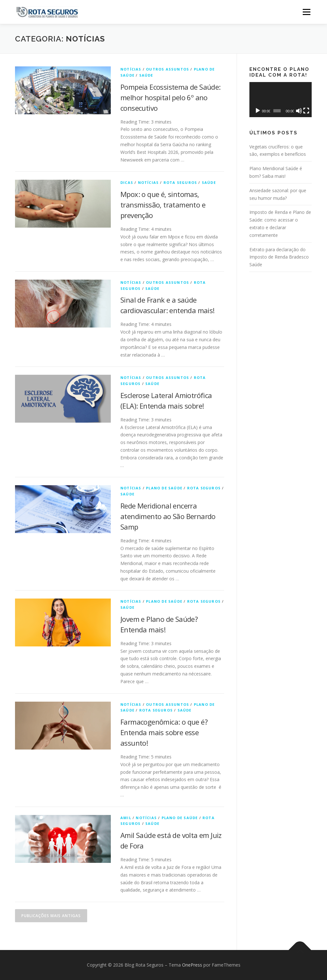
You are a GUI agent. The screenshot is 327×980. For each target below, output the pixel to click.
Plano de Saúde (164, 488)
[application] (281, 99)
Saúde (146, 75)
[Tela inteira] (306, 111)
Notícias (131, 69)
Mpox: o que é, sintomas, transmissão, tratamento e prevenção (163, 205)
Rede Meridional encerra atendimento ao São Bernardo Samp (168, 516)
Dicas (127, 182)
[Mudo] (299, 111)
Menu (306, 12)
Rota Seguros (180, 182)
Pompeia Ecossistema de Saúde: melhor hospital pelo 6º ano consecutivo (171, 97)
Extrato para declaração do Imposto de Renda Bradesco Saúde (279, 257)
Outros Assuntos (167, 69)
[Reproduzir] (258, 111)
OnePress (192, 965)
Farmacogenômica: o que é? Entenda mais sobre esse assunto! (164, 732)
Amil (126, 818)
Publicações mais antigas (51, 916)
